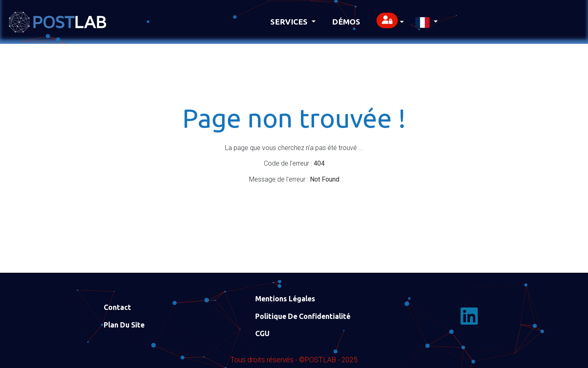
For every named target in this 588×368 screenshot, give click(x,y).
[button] (390, 22)
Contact (117, 307)
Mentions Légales (285, 299)
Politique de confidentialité (303, 316)
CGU (262, 333)
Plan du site (124, 325)
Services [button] (290, 22)
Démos (346, 22)
